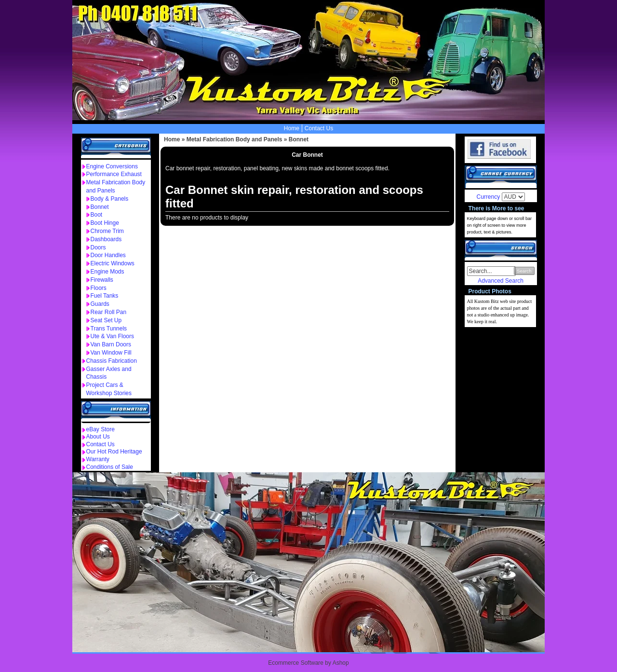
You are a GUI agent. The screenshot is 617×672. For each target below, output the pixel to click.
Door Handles (108, 255)
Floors (99, 288)
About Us (98, 437)
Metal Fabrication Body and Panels (235, 139)
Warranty (98, 459)
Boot (97, 215)
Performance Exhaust (114, 174)
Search (524, 271)
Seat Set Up (106, 320)
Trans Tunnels (109, 329)
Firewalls (102, 280)
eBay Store (101, 429)
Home (292, 128)
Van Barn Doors (111, 344)
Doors (98, 247)
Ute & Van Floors (112, 336)
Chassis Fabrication (112, 361)
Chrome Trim (107, 231)
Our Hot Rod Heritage (114, 452)
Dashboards (106, 239)
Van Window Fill (111, 353)
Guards (100, 304)
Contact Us (319, 128)
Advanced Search (501, 281)
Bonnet (100, 207)
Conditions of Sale (110, 467)
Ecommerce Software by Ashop (308, 663)
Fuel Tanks (105, 296)
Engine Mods (107, 272)
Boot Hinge (105, 223)
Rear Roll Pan (109, 312)
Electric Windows (113, 263)
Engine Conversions (112, 166)
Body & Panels (110, 199)
